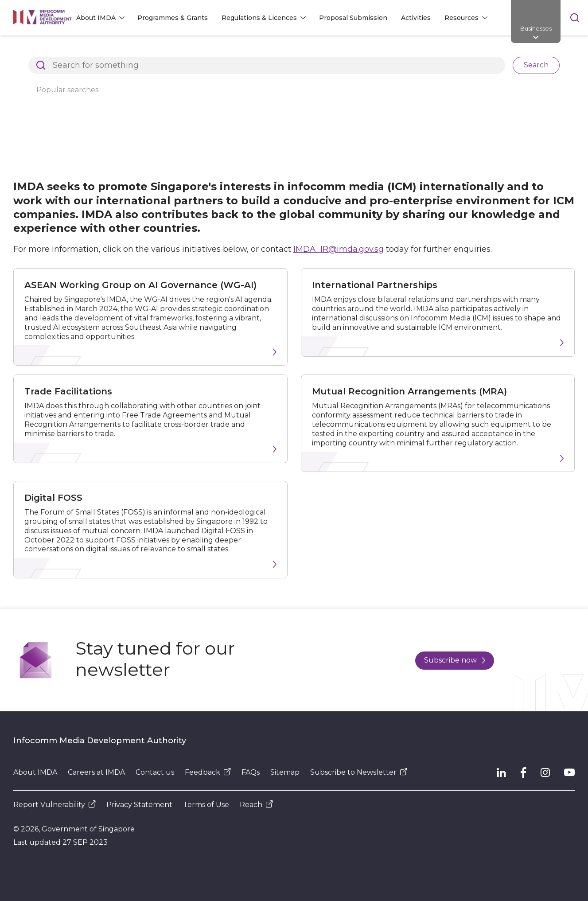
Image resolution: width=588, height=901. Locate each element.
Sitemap (285, 772)
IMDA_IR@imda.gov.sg (339, 249)
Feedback (208, 772)
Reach (256, 805)
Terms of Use (206, 805)
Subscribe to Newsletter (359, 772)
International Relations (229, 51)
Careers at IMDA (96, 772)
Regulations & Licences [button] (259, 18)
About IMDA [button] (96, 18)
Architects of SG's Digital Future (64, 51)
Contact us (155, 772)
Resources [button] (461, 18)
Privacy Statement (139, 805)
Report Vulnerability (55, 805)
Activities (416, 18)
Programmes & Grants (173, 18)
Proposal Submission (353, 18)
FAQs (251, 772)
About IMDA (154, 51)
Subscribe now (455, 660)
